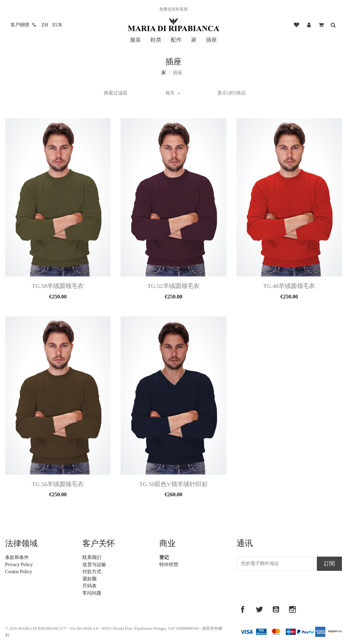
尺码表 (89, 586)
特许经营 (169, 565)
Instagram (292, 609)
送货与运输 (94, 565)
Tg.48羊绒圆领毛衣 (289, 286)
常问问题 (92, 593)
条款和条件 (17, 557)
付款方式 (92, 572)
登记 (164, 557)
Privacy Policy (19, 565)
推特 (259, 609)
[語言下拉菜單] (45, 25)
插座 (211, 40)
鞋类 (156, 40)
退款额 (89, 579)
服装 (136, 40)
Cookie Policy (19, 572)
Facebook (243, 609)
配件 (176, 40)
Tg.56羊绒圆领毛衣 (58, 484)
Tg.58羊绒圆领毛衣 (58, 286)
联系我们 (92, 557)
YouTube (276, 609)
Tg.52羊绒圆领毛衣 (173, 286)
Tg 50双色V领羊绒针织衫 (173, 484)
